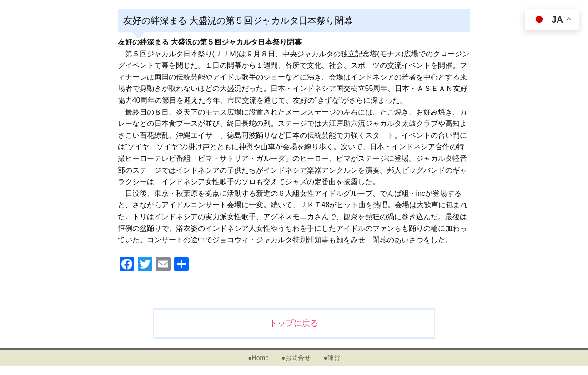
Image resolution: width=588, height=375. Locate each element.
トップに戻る (294, 323)
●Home (258, 358)
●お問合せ (296, 358)
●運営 (332, 358)
